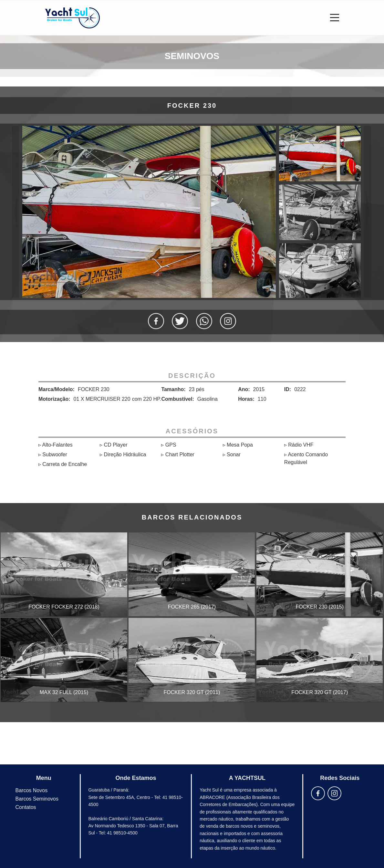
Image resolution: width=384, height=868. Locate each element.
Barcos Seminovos (37, 799)
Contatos (26, 807)
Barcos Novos (32, 790)
